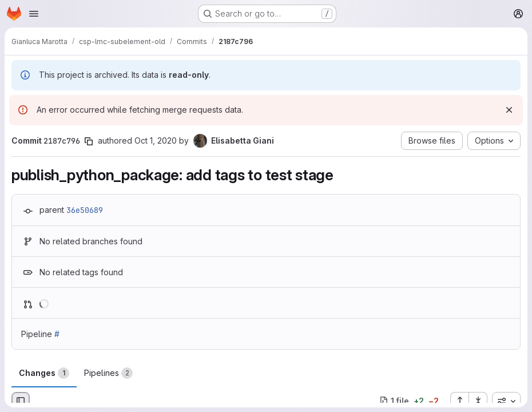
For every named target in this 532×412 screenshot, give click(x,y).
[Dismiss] (509, 110)
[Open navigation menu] (34, 14)
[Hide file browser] (21, 401)
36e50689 (85, 210)
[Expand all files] (459, 401)
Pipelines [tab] (108, 373)
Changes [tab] (44, 373)
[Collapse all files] (478, 401)
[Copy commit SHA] (89, 141)
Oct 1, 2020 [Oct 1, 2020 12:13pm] (156, 140)
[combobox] (506, 401)
